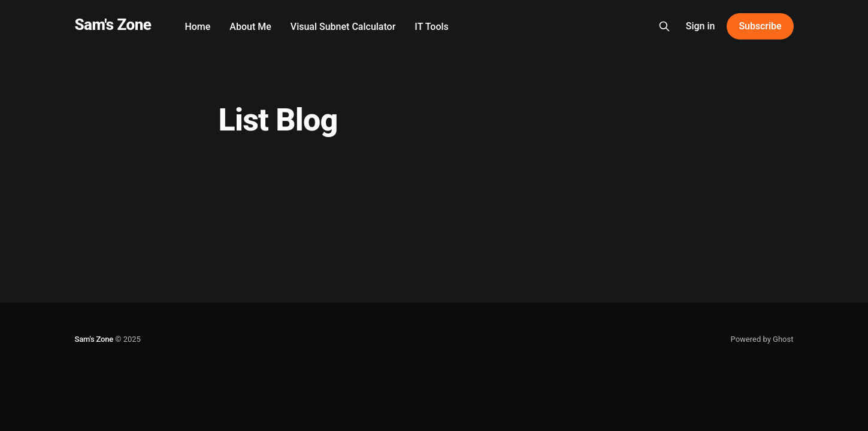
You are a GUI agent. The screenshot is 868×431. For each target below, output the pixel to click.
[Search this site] (664, 26)
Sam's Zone (113, 25)
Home (197, 27)
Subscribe (760, 26)
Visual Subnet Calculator (343, 27)
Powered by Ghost (762, 339)
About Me (250, 27)
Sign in (701, 26)
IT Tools (431, 27)
